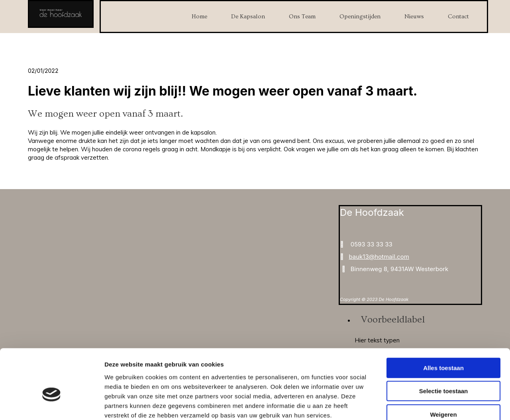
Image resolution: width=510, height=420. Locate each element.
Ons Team (302, 17)
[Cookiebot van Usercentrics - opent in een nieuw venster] (52, 404)
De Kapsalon (248, 17)
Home (199, 17)
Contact (458, 17)
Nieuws (414, 17)
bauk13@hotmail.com (379, 257)
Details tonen (431, 404)
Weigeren (443, 369)
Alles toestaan (443, 323)
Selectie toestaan (444, 346)
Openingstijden (360, 17)
